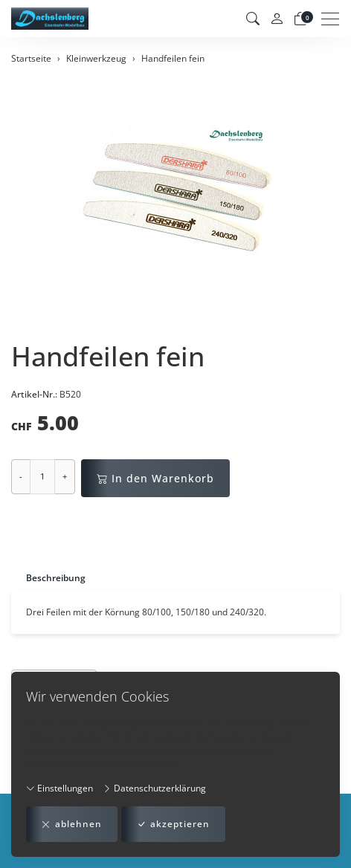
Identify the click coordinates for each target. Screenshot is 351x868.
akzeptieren (173, 824)
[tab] (48, 578)
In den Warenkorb (155, 478)
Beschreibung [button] (56, 578)
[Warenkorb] (300, 19)
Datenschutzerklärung (154, 788)
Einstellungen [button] (59, 788)
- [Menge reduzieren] (21, 476)
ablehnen (72, 824)
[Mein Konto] (277, 19)
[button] (253, 19)
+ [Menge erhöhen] (65, 476)
